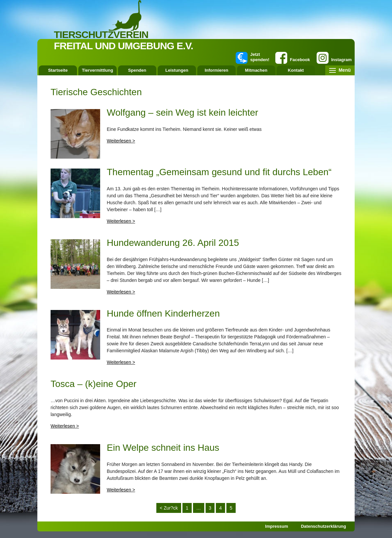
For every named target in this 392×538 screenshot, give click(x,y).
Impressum (276, 526)
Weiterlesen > (121, 141)
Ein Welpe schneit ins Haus (163, 448)
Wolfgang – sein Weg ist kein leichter (182, 113)
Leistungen (177, 70)
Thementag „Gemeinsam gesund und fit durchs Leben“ (219, 172)
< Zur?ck (169, 508)
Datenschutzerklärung (323, 526)
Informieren (216, 70)
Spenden (137, 70)
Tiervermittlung (98, 70)
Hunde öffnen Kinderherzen (163, 313)
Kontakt (296, 70)
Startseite (58, 70)
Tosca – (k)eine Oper (94, 384)
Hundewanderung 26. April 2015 (173, 243)
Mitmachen (256, 70)
